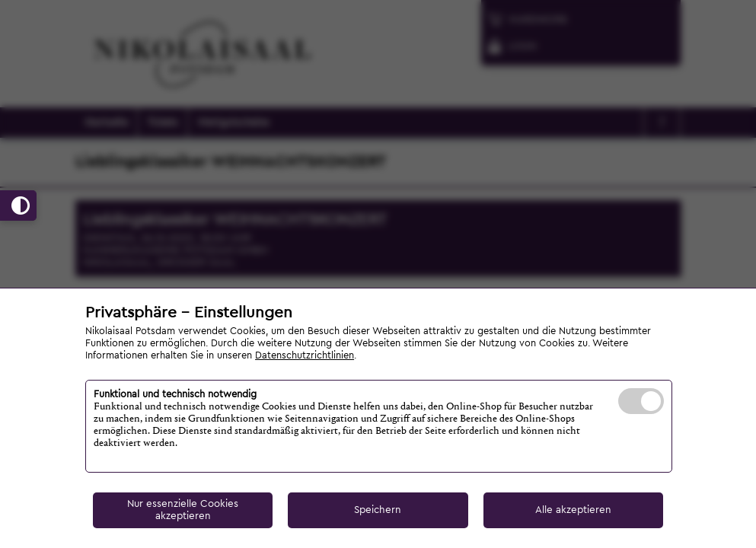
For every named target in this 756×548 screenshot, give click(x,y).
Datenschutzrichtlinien (305, 355)
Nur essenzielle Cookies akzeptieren (183, 510)
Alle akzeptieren (573, 510)
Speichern (378, 510)
